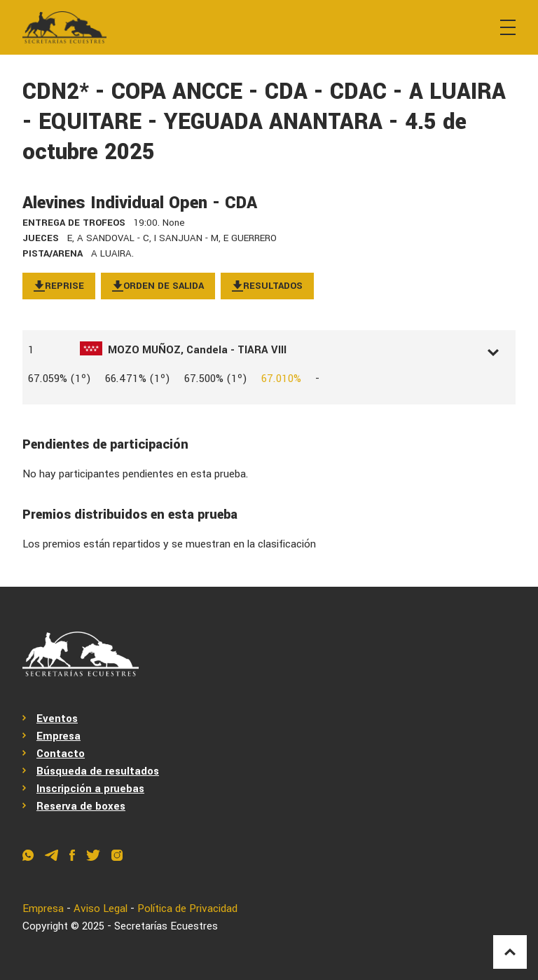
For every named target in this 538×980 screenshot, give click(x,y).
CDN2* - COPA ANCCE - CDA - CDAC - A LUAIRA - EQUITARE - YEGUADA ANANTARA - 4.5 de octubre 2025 (264, 122)
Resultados (267, 286)
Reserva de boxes (81, 806)
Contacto (61, 754)
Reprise (59, 286)
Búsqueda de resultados (98, 771)
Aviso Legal (101, 908)
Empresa (58, 736)
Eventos (57, 719)
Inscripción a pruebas (90, 789)
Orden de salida (158, 286)
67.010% (281, 379)
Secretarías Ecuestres (166, 926)
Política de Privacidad (187, 908)
